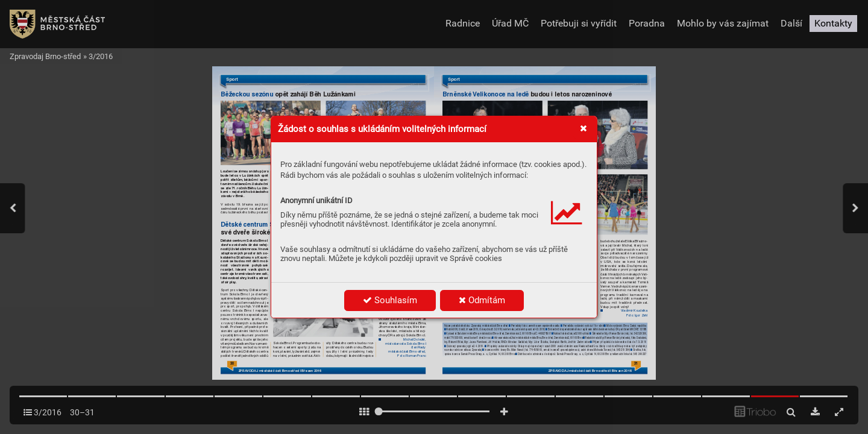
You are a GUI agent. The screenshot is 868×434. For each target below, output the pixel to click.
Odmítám (482, 300)
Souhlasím (390, 300)
